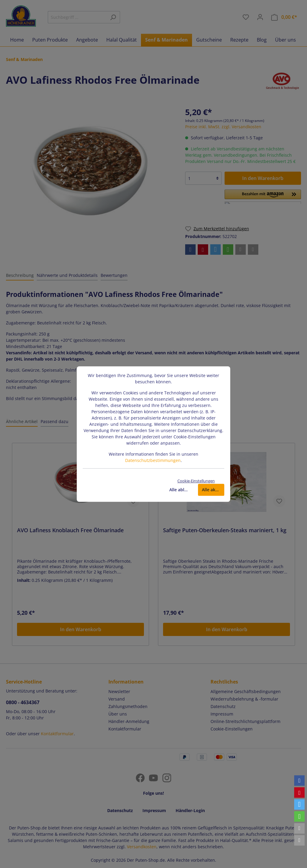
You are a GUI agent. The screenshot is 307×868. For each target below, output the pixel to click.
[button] (299, 781)
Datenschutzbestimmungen (153, 460)
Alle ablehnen (181, 490)
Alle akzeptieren (213, 490)
